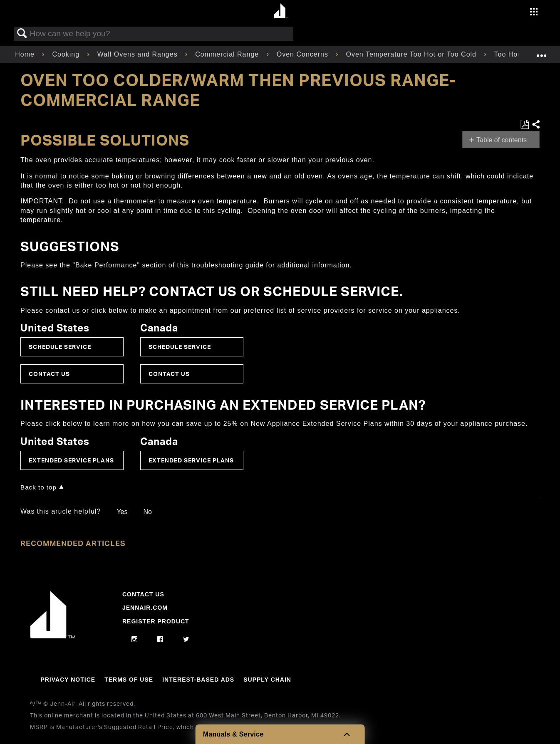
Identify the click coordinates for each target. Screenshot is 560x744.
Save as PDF (524, 125)
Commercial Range (228, 54)
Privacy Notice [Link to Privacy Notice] (68, 680)
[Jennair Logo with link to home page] (53, 636)
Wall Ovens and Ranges (139, 54)
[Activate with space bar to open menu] (534, 13)
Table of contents (502, 140)
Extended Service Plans (71, 460)
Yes (122, 512)
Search (22, 34)
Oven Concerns (304, 54)
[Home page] (281, 11)
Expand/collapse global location (541, 52)
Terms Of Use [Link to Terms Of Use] (129, 680)
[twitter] (186, 640)
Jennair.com (145, 608)
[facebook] (160, 640)
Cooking (67, 54)
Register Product (156, 621)
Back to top (38, 487)
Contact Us (49, 374)
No (147, 512)
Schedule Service (60, 347)
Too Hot (508, 54)
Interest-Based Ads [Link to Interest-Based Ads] (198, 680)
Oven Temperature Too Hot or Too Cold (412, 54)
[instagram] (135, 640)
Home (26, 54)
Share (535, 125)
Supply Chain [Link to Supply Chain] (267, 680)
